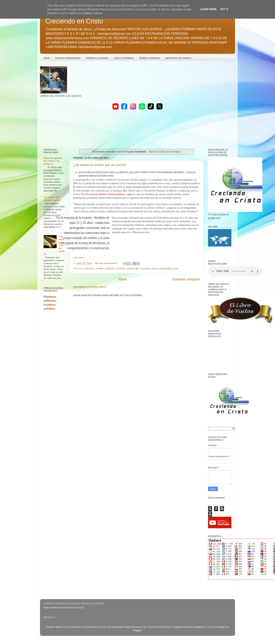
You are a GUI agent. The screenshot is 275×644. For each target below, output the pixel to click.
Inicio (47, 58)
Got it (224, 9)
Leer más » (79, 257)
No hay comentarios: (107, 263)
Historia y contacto (97, 58)
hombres (121, 268)
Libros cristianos (124, 58)
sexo (176, 268)
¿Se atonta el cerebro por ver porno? (100, 165)
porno (155, 268)
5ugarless (200, 627)
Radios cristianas (150, 58)
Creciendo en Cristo (74, 21)
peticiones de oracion (178, 58)
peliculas (146, 268)
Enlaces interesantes (68, 58)
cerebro (99, 268)
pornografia (166, 268)
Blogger (137, 630)
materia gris (133, 268)
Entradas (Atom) (97, 287)
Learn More (208, 9)
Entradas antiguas (186, 279)
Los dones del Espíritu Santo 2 (52, 199)
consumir (110, 268)
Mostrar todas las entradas (165, 152)
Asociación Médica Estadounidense (105, 194)
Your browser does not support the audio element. (235, 271)
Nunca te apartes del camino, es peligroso (53, 161)
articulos (89, 268)
